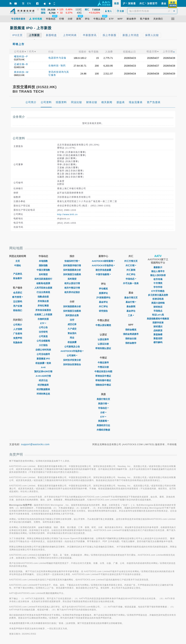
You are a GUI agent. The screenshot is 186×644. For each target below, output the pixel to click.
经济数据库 (43, 385)
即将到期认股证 (103, 348)
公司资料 (72, 356)
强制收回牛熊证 (103, 385)
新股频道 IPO (43, 359)
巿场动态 (131, 279)
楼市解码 (158, 342)
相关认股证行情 (72, 283)
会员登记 (18, 293)
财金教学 (18, 278)
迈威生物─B (21, 64)
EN (29, 3)
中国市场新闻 (103, 274)
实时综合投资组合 (72, 364)
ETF (43, 323)
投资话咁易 (158, 299)
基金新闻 (131, 306)
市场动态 (103, 408)
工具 (131, 315)
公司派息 (43, 336)
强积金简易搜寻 (131, 334)
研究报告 (103, 311)
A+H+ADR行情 (43, 376)
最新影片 (158, 267)
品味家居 (158, 330)
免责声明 (18, 338)
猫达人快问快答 (158, 275)
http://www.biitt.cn (67, 214)
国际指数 (43, 265)
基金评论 (103, 302)
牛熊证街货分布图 (103, 371)
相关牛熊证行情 (72, 288)
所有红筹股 (43, 306)
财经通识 (158, 327)
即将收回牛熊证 (103, 376)
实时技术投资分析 (72, 360)
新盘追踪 (158, 338)
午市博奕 (158, 283)
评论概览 (103, 289)
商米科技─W (21, 72)
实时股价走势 (72, 315)
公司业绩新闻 (43, 341)
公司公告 (43, 327)
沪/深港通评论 (103, 298)
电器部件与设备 (57, 58)
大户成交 (72, 329)
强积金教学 (131, 343)
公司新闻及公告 (72, 347)
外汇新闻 (131, 270)
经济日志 (43, 380)
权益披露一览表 (43, 363)
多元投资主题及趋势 (158, 295)
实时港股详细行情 (72, 265)
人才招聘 (18, 329)
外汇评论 (103, 306)
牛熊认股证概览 (103, 325)
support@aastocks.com (35, 444)
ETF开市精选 (158, 291)
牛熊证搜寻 (103, 363)
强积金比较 (131, 339)
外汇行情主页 (131, 261)
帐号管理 (18, 297)
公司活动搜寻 (43, 354)
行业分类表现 (43, 292)
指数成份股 (43, 297)
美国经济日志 (103, 425)
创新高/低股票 (43, 283)
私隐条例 (18, 343)
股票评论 (103, 293)
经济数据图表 (43, 389)
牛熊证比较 (103, 367)
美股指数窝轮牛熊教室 (158, 319)
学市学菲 (158, 287)
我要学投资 (158, 323)
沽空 (72, 320)
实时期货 (43, 274)
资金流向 (72, 333)
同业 (72, 338)
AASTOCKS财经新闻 (103, 261)
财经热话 (158, 307)
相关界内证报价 (72, 292)
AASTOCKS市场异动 (72, 351)
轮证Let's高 (158, 315)
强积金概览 (131, 330)
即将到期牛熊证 (103, 380)
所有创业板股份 (43, 310)
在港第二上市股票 (43, 315)
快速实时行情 (72, 261)
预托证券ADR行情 (43, 371)
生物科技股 (43, 319)
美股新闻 (103, 421)
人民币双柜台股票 (43, 288)
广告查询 (18, 334)
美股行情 (103, 404)
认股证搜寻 (103, 339)
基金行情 (131, 302)
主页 (18, 261)
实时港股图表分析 (72, 270)
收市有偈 (158, 279)
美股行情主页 (103, 399)
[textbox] (152, 11)
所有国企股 (43, 301)
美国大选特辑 (158, 303)
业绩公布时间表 (43, 350)
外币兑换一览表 (131, 283)
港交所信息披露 (103, 270)
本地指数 (43, 261)
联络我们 (18, 310)
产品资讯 (18, 274)
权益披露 (72, 342)
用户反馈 (18, 306)
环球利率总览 (43, 394)
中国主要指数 (43, 270)
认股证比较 (103, 344)
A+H (43, 367)
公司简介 (18, 325)
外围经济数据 (103, 430)
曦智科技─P (21, 56)
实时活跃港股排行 (43, 279)
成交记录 (72, 324)
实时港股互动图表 (72, 274)
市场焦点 (158, 311)
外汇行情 (131, 265)
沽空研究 (43, 332)
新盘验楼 (158, 334)
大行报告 (43, 345)
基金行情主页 (131, 298)
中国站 (18, 265)
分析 (103, 412)
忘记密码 (18, 301)
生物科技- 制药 (57, 66)
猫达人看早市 (158, 271)
